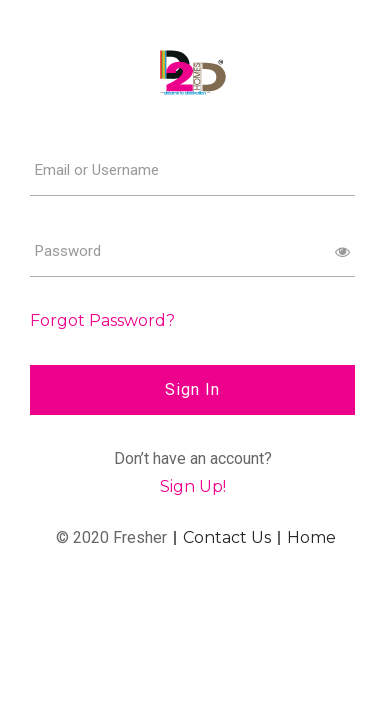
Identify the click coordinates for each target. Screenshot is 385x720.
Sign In (192, 389)
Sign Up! (193, 486)
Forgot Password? (102, 320)
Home (311, 538)
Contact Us (227, 538)
